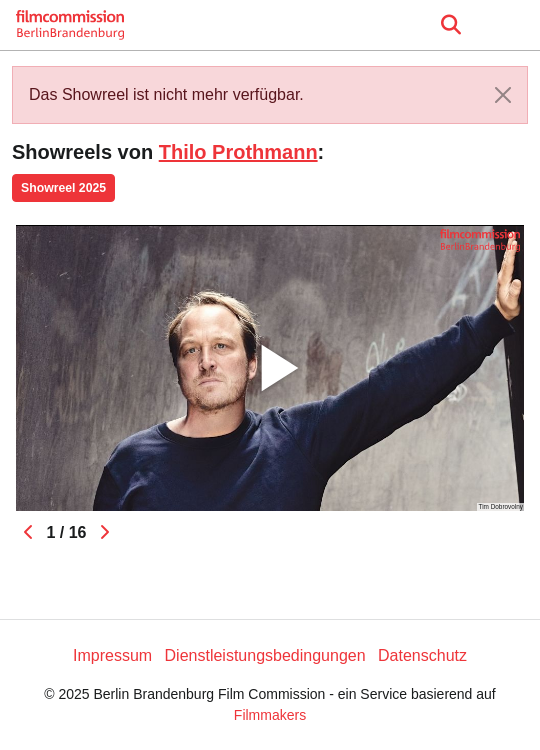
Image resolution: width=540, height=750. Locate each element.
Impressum (112, 655)
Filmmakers (270, 715)
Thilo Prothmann (238, 152)
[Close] (503, 95)
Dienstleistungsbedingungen (265, 655)
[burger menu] (510, 25)
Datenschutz (422, 655)
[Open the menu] (450, 25)
